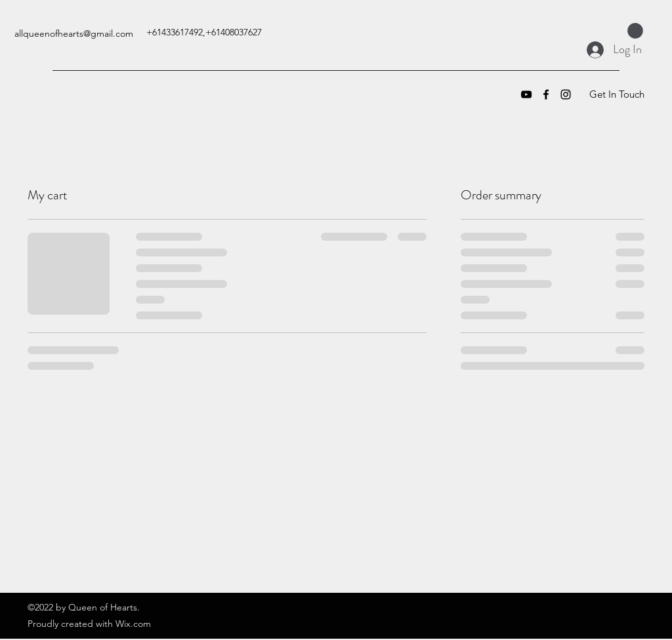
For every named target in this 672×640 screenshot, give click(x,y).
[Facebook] (546, 94)
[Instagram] (566, 94)
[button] (635, 31)
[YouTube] (526, 94)
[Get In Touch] (617, 94)
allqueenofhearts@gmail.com (74, 33)
